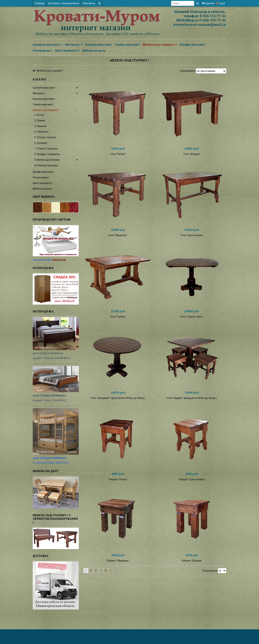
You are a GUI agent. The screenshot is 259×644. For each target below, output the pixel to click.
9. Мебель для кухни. (47, 160)
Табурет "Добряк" (192, 581)
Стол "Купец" (118, 327)
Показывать (210, 590)
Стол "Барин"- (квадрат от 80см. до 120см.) (192, 411)
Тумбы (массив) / (127, 44)
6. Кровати (41, 143)
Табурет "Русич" (118, 496)
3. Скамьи (40, 126)
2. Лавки (39, 120)
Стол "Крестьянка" (192, 242)
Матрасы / (74, 45)
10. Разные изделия (46, 165)
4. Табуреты (41, 132)
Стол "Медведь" (118, 242)
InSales (222, 638)
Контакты (89, 3)
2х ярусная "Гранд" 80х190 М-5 (51, 463)
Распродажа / (43, 50)
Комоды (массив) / (99, 44)
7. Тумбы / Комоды (46, 148)
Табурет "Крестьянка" (192, 496)
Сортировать (187, 71)
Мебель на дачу (94, 50)
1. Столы (39, 115)
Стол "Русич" (118, 157)
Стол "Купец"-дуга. (192, 327)
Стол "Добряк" (192, 157)
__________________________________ (55, 363)
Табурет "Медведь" (118, 581)
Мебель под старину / (160, 45)
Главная (40, 3)
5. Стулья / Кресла (45, 137)
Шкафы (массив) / (193, 44)
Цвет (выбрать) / (67, 50)
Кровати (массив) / (48, 45)
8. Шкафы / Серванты (47, 154)
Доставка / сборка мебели (64, 3)
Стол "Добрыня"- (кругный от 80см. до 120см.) (118, 411)
